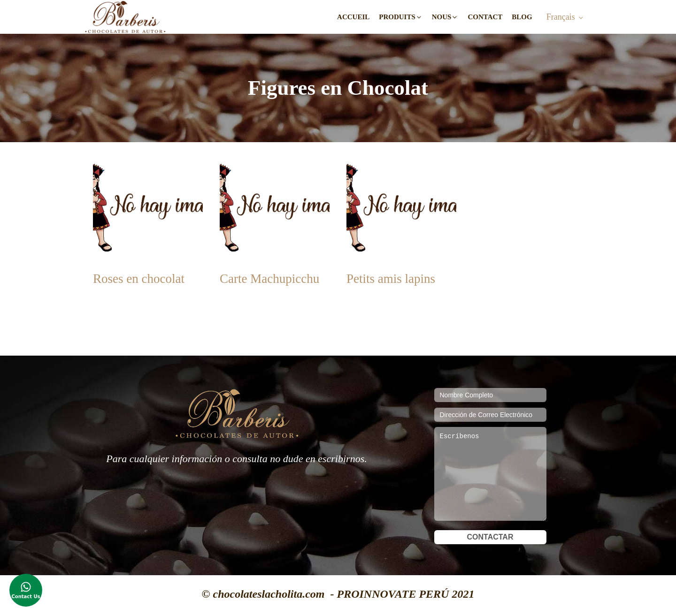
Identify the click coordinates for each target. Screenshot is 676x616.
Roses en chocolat (139, 279)
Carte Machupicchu (269, 279)
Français (561, 17)
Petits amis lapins (391, 279)
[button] (401, 17)
